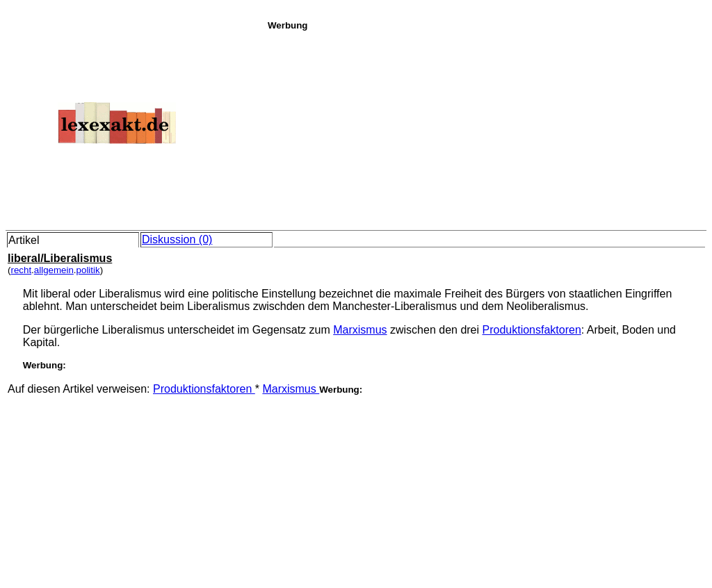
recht (21, 270)
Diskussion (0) (177, 239)
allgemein (54, 270)
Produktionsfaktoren (532, 330)
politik (88, 270)
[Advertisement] (486, 128)
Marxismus (360, 330)
